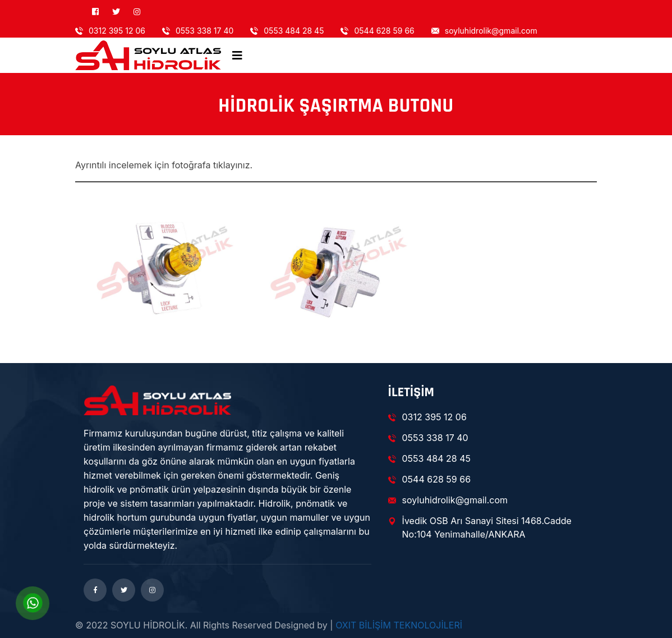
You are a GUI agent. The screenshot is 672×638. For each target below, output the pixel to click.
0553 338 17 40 (198, 31)
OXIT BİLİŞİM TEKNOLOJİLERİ (399, 625)
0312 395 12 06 (110, 31)
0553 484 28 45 (287, 31)
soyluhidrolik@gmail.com (484, 31)
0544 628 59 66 (377, 31)
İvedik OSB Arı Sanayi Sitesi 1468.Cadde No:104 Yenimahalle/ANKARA (480, 527)
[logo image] (148, 55)
